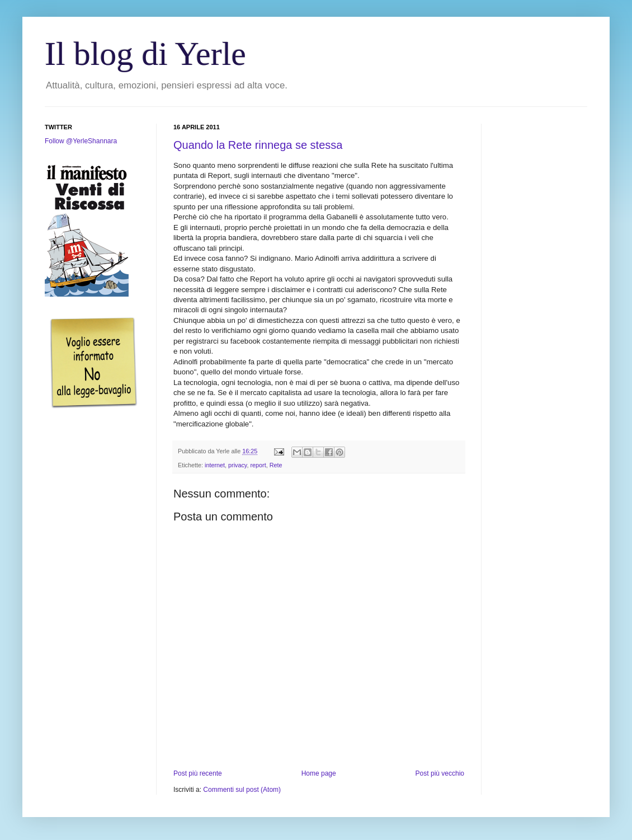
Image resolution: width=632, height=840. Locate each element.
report (258, 465)
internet (215, 465)
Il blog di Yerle (145, 54)
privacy (237, 465)
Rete (276, 465)
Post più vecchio (440, 773)
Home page (319, 773)
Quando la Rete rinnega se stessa (258, 145)
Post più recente (198, 773)
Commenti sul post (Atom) (242, 790)
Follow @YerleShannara (81, 141)
